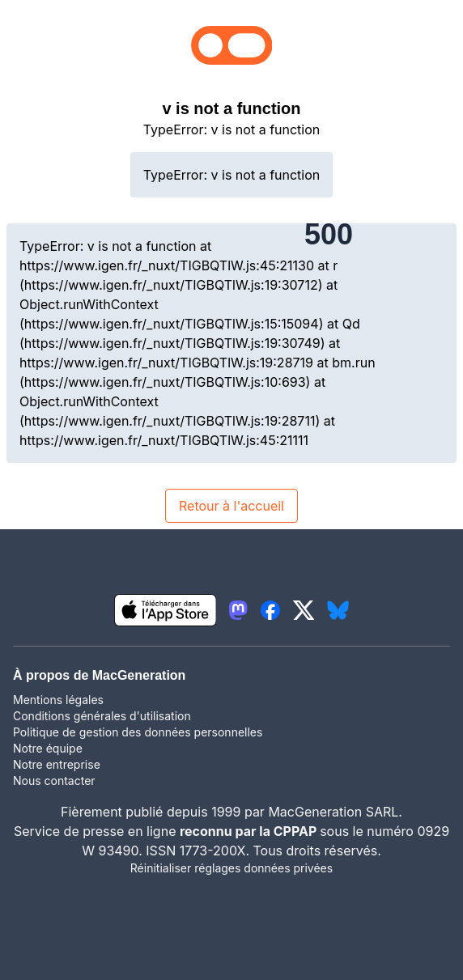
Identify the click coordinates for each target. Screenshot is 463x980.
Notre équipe (48, 748)
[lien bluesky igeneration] (338, 610)
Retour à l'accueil (231, 506)
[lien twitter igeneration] (304, 610)
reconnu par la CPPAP (250, 831)
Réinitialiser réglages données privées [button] (231, 868)
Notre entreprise (57, 764)
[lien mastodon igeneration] (238, 610)
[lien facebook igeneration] (270, 610)
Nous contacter (54, 781)
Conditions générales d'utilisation (102, 716)
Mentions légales (58, 700)
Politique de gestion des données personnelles (138, 732)
